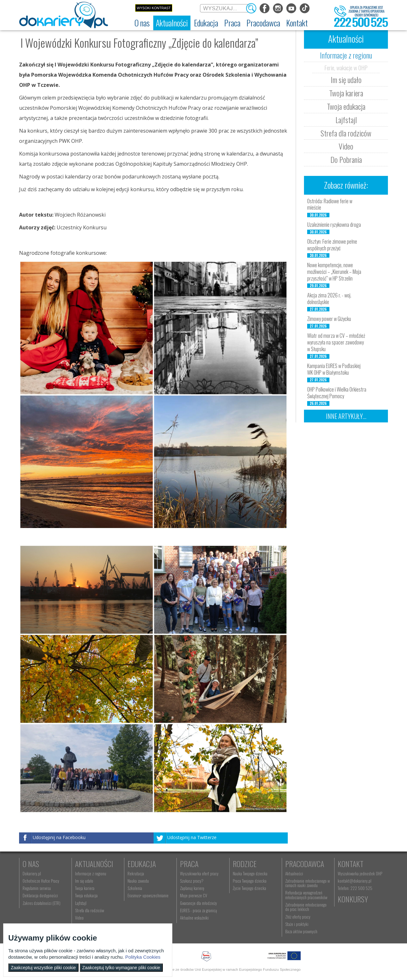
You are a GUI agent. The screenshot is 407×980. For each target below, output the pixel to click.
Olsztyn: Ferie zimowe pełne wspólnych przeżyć (332, 245)
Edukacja (142, 864)
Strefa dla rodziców (346, 133)
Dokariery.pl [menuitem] (32, 873)
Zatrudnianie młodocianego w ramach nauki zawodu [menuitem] (307, 883)
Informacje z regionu (346, 55)
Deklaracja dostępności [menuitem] (40, 895)
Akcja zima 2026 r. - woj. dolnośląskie (329, 299)
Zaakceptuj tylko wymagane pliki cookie (121, 968)
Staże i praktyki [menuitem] (297, 924)
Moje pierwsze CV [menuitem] (193, 895)
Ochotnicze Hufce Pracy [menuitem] (41, 881)
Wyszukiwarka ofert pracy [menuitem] (199, 873)
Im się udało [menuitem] (84, 881)
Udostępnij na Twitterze (192, 837)
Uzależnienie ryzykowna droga (334, 225)
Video (346, 146)
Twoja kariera (346, 93)
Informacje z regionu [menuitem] (91, 873)
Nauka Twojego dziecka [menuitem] (250, 873)
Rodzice (245, 864)
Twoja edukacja (346, 106)
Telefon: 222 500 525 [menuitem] (355, 888)
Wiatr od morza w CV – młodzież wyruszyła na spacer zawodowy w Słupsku (336, 342)
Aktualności (94, 864)
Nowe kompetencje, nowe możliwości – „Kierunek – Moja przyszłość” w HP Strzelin (334, 272)
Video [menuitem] (79, 918)
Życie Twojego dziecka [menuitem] (249, 888)
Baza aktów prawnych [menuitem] (301, 931)
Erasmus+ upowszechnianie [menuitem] (148, 895)
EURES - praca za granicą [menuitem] (198, 910)
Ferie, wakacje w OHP (346, 67)
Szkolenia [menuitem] (135, 888)
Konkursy (353, 899)
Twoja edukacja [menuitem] (86, 895)
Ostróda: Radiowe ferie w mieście (330, 204)
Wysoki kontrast (154, 8)
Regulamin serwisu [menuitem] (37, 888)
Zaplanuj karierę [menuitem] (192, 888)
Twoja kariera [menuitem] (85, 888)
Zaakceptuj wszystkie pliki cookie (43, 968)
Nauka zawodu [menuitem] (138, 881)
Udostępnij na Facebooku (59, 837)
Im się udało (346, 80)
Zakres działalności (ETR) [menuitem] (41, 903)
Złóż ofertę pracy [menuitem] (298, 917)
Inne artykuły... (346, 416)
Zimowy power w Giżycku (329, 319)
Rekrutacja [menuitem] (136, 873)
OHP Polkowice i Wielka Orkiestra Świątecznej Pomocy (337, 393)
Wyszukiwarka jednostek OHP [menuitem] (360, 873)
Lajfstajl (346, 120)
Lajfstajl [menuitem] (81, 903)
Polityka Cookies (143, 957)
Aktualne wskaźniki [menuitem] (194, 918)
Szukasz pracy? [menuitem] (192, 881)
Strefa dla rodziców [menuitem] (90, 910)
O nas (31, 864)
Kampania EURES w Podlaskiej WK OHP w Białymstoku (334, 369)
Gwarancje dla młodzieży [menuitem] (198, 903)
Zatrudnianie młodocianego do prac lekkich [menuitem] (306, 907)
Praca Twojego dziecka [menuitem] (250, 881)
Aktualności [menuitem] (294, 873)
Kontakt (351, 864)
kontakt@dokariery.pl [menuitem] (355, 881)
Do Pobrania (346, 159)
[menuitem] (142, 23)
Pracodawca (305, 864)
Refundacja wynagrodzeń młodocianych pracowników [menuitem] (306, 895)
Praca (189, 864)
